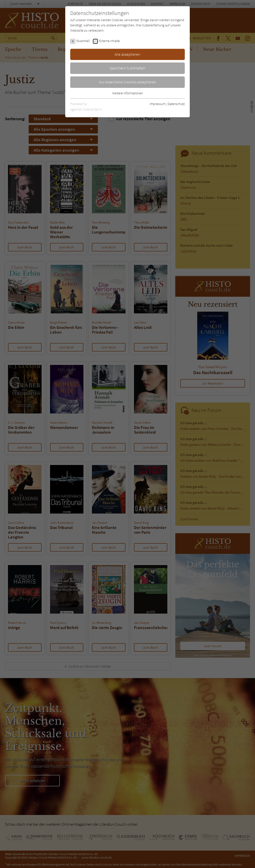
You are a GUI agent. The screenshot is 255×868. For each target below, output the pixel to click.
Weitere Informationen (127, 93)
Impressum (158, 104)
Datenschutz (176, 104)
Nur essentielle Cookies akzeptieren (128, 82)
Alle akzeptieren (127, 54)
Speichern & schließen (127, 68)
